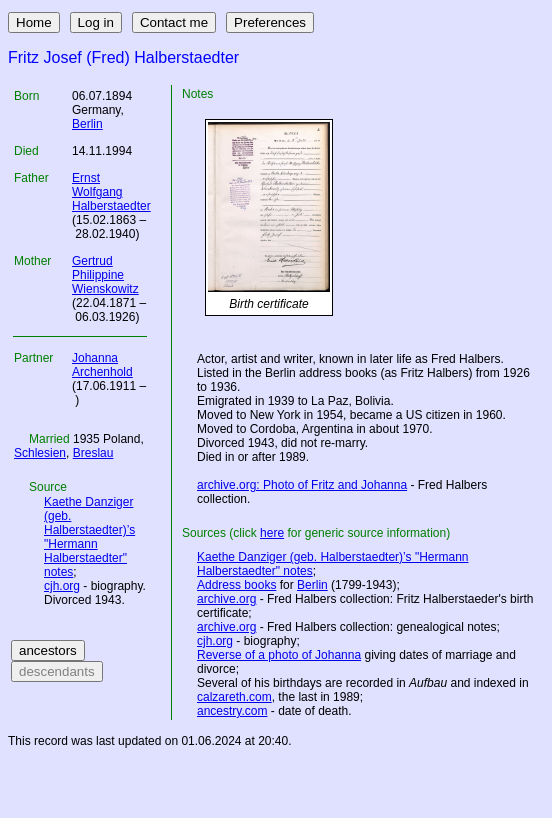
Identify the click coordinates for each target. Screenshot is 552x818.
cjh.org (62, 586)
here (272, 533)
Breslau (93, 453)
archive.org (226, 599)
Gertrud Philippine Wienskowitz (105, 275)
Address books (236, 585)
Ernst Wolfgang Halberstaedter (111, 192)
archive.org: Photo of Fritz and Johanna (302, 485)
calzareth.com (234, 697)
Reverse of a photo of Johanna (279, 655)
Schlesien (40, 453)
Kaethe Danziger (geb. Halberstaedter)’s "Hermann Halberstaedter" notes (89, 537)
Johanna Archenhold (102, 365)
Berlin (87, 124)
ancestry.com (232, 711)
